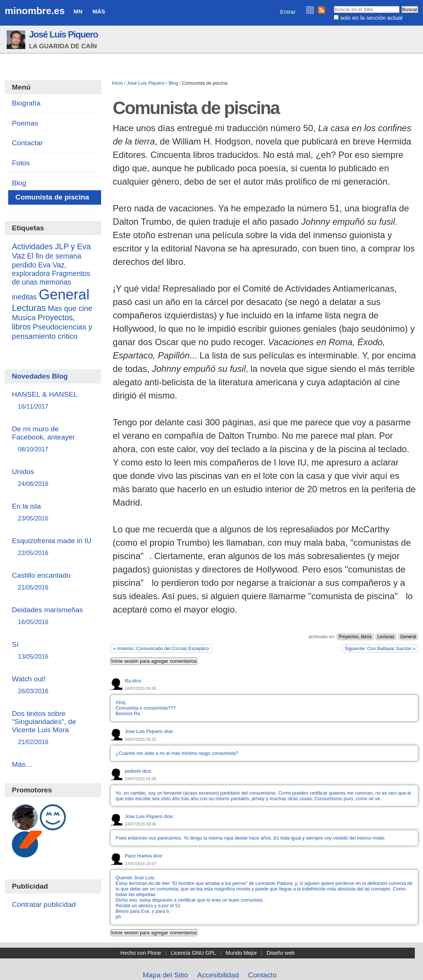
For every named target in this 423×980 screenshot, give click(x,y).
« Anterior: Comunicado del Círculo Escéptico (161, 648)
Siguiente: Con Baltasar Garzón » (380, 648)
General (408, 637)
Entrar (288, 12)
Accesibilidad (218, 975)
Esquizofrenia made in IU (53, 547)
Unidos (53, 478)
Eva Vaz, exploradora (39, 269)
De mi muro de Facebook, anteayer (53, 439)
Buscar (334, 6)
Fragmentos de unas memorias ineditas (51, 285)
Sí (53, 651)
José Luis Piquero (64, 34)
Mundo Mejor (241, 953)
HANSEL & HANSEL (53, 401)
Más (99, 11)
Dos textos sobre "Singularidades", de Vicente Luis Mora (53, 728)
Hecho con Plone (141, 953)
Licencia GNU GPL (194, 953)
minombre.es (35, 11)
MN (78, 11)
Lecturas (386, 637)
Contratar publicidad (44, 904)
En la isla (53, 512)
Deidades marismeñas (53, 616)
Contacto (263, 975)
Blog (173, 83)
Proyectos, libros (355, 637)
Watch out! (53, 685)
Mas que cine (70, 308)
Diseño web (280, 953)
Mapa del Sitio (165, 975)
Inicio (117, 83)
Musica (24, 318)
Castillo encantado (53, 582)
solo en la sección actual (371, 18)
